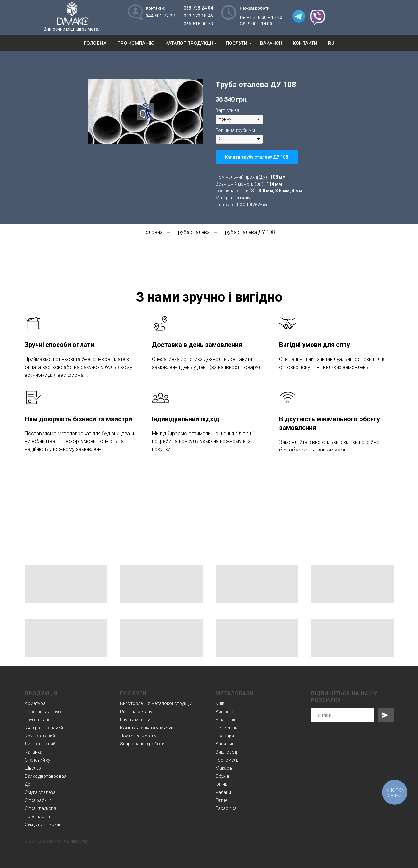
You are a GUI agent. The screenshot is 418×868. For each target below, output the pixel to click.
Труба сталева (193, 232)
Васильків (226, 744)
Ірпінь (222, 784)
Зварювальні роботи (142, 744)
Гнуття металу (135, 720)
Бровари (225, 736)
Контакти (305, 43)
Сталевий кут (39, 760)
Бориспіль (226, 728)
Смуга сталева (40, 792)
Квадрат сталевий (44, 728)
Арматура (35, 703)
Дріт (29, 784)
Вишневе (225, 712)
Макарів (224, 768)
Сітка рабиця (38, 800)
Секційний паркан (43, 824)
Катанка (34, 752)
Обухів (222, 776)
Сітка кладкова (41, 808)
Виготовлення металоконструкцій (156, 703)
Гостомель (227, 760)
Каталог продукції (189, 43)
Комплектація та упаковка (148, 728)
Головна (95, 43)
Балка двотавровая (46, 776)
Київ (220, 703)
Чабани (223, 792)
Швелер (33, 768)
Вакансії (271, 43)
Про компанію (136, 43)
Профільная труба (44, 712)
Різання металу (136, 712)
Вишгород (226, 752)
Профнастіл (37, 817)
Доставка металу (138, 736)
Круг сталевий (40, 736)
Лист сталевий (40, 744)
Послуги (236, 43)
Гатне (221, 800)
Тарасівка (226, 808)
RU (331, 43)
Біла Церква (228, 720)
